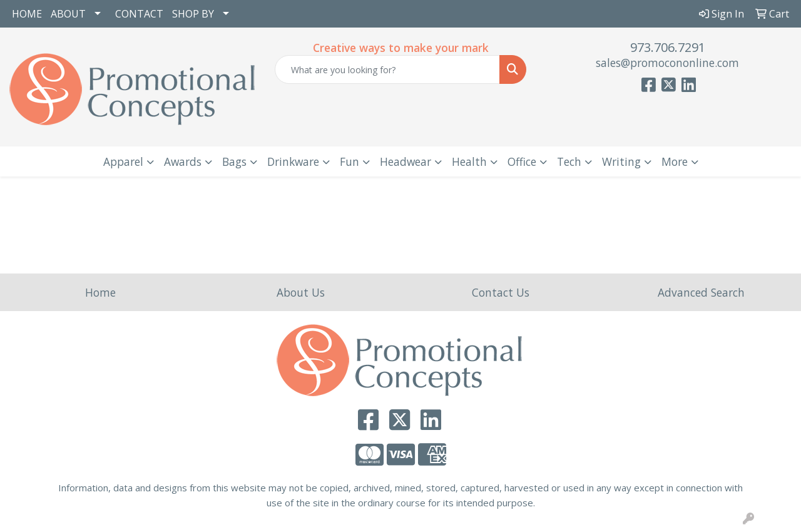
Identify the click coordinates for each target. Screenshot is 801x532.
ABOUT (68, 14)
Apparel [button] (123, 161)
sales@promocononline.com (667, 63)
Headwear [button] (406, 161)
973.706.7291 (668, 47)
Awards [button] (183, 161)
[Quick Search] (388, 69)
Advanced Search (701, 292)
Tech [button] (569, 161)
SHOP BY (193, 14)
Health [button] (469, 161)
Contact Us (501, 292)
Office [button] (522, 161)
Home (100, 292)
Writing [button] (621, 161)
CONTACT (139, 14)
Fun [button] (349, 161)
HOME (27, 14)
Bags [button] (234, 161)
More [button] (675, 161)
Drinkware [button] (293, 161)
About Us (301, 292)
